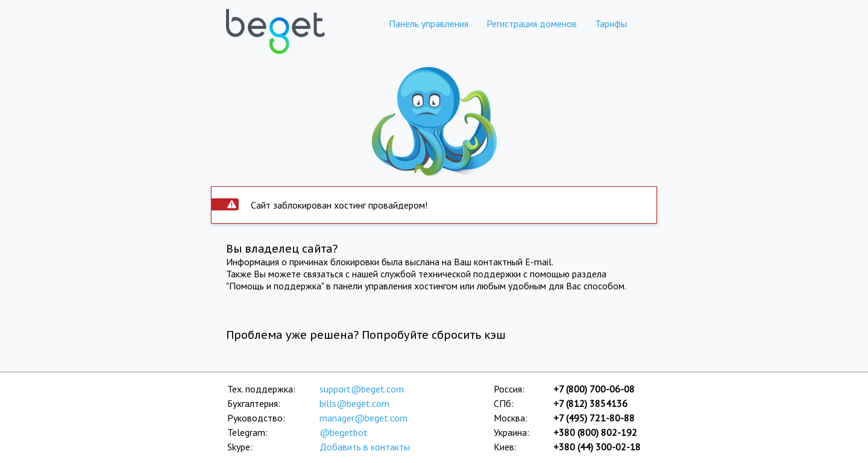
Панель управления (429, 24)
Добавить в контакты (365, 447)
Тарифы (611, 24)
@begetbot (344, 432)
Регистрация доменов (532, 24)
